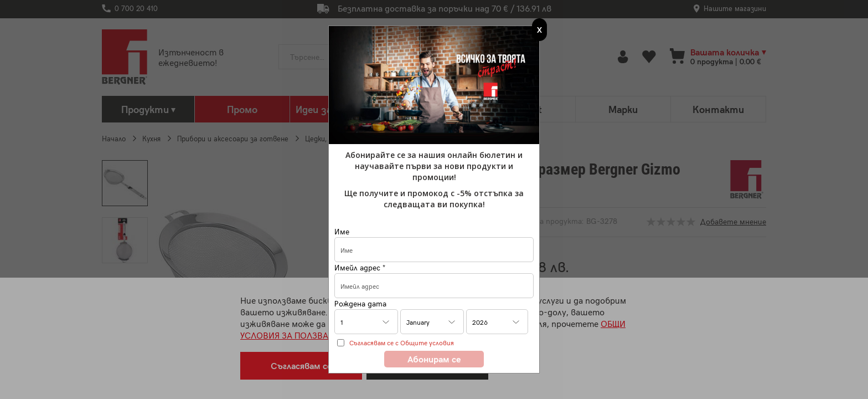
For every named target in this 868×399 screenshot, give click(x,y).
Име (342, 231)
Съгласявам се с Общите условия (402, 342)
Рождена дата (360, 303)
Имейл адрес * (360, 267)
